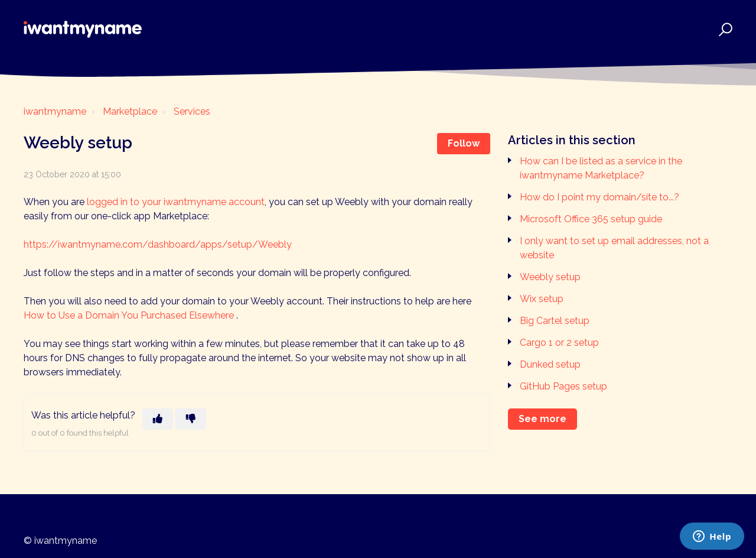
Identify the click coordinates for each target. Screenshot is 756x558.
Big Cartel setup (555, 321)
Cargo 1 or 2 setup (559, 343)
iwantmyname (55, 111)
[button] (724, 29)
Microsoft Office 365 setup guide (591, 219)
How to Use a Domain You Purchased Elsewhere (130, 315)
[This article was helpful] (158, 419)
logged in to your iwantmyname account (176, 202)
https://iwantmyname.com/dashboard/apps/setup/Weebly (158, 244)
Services (192, 111)
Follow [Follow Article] (464, 143)
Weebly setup (550, 277)
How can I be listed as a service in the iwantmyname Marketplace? (601, 168)
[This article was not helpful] (191, 419)
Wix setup (542, 299)
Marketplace (130, 111)
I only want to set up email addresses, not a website (614, 248)
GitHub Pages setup (563, 386)
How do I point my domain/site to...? (599, 197)
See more (542, 419)
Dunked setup (550, 364)
